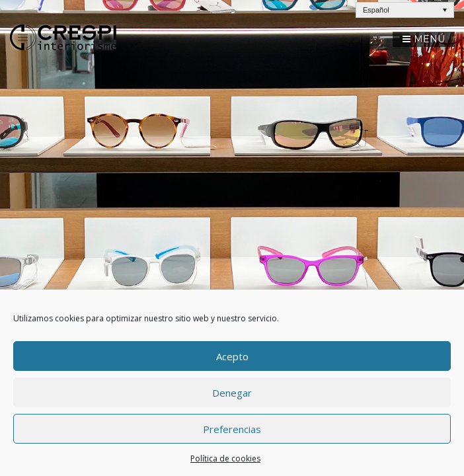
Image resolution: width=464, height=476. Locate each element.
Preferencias (232, 429)
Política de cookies (225, 458)
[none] (405, 10)
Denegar (232, 393)
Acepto (232, 356)
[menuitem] (405, 10)
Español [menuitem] (376, 10)
